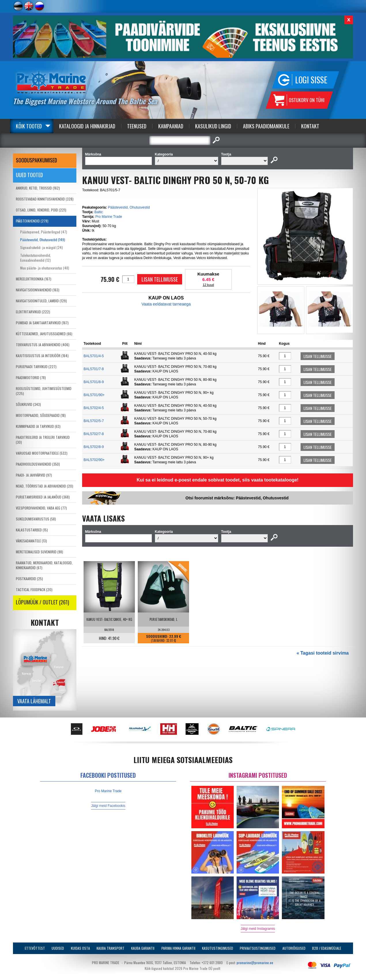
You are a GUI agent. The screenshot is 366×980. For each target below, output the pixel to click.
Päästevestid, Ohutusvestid (129, 207)
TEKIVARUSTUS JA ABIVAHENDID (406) (43, 345)
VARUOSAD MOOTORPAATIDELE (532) (42, 453)
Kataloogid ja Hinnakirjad (87, 126)
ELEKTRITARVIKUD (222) (33, 312)
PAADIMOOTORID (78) (31, 377)
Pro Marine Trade (109, 217)
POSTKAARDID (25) (29, 579)
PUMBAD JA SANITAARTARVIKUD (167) (42, 323)
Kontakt (310, 126)
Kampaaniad (171, 126)
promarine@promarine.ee (255, 963)
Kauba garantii (143, 948)
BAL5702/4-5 (94, 408)
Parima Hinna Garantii (178, 948)
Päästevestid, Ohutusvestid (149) (43, 240)
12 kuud (208, 285)
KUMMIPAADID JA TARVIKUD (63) (38, 426)
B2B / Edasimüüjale (327, 948)
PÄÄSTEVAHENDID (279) (32, 221)
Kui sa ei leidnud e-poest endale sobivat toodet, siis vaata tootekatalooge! (218, 480)
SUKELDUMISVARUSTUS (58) (36, 519)
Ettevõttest (35, 948)
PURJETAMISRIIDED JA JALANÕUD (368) (43, 497)
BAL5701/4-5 (94, 356)
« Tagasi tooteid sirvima (323, 653)
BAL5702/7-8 (94, 434)
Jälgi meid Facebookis (108, 806)
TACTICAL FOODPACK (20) (34, 590)
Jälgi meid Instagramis (258, 929)
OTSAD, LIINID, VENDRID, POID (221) (41, 210)
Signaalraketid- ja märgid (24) (41, 247)
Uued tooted (29, 175)
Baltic (98, 212)
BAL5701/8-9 (94, 382)
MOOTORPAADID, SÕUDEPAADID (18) (41, 415)
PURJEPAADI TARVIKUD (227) (36, 367)
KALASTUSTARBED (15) (32, 530)
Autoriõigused (294, 948)
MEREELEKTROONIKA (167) (34, 279)
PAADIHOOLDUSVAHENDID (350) (38, 464)
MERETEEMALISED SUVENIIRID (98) (39, 552)
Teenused (137, 126)
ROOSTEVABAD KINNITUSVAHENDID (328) (45, 199)
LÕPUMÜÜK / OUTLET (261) (43, 602)
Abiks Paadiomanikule (266, 126)
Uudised (58, 948)
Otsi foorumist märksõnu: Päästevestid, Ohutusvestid (237, 498)
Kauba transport (111, 948)
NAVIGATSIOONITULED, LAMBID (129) (41, 301)
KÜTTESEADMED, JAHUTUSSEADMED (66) (44, 334)
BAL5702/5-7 (94, 421)
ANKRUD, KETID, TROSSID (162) (38, 188)
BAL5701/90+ (94, 395)
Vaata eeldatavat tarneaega (166, 304)
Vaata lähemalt (34, 701)
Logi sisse (311, 80)
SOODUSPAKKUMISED (36, 160)
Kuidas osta (80, 948)
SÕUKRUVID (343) (28, 404)
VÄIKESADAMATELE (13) (31, 541)
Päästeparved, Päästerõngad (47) (44, 232)
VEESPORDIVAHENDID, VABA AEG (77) (41, 508)
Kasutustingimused (218, 948)
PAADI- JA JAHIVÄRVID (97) (34, 475)
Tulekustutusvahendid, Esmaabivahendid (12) (36, 258)
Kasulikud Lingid (213, 126)
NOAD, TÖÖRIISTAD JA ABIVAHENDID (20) (45, 486)
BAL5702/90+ (94, 460)
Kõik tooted (29, 126)
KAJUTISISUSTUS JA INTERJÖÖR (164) (42, 356)
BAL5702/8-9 (94, 447)
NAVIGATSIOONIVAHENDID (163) (38, 290)
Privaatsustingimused (258, 948)
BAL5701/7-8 (94, 369)
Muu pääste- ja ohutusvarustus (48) (45, 268)
